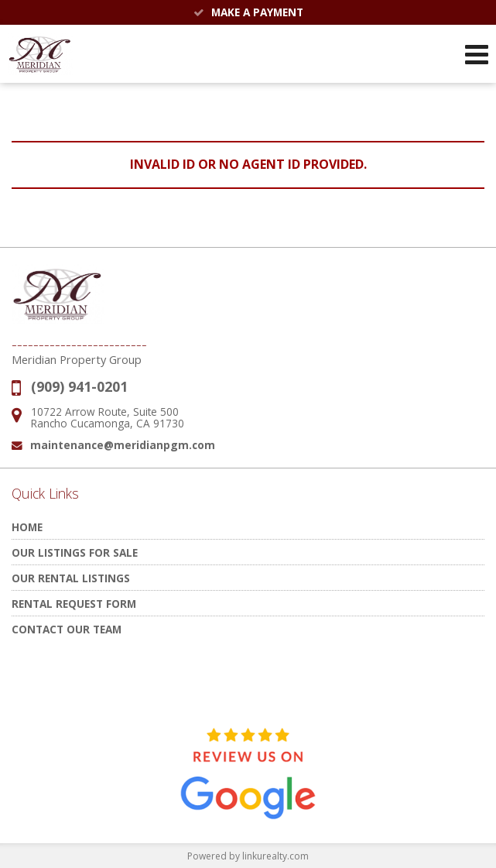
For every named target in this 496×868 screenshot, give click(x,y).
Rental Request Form (74, 604)
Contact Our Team (67, 629)
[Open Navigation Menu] (477, 54)
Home (27, 527)
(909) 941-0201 (79, 386)
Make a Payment (248, 12)
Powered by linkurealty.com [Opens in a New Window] (248, 856)
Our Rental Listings (71, 578)
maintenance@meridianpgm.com (123, 445)
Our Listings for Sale (75, 552)
